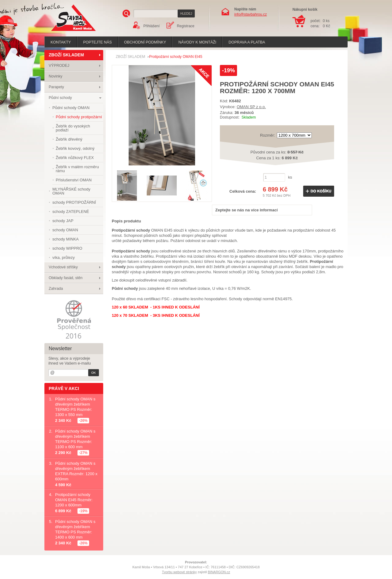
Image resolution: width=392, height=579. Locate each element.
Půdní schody (60, 98)
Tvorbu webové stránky (179, 572)
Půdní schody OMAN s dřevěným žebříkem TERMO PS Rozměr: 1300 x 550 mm (75, 407)
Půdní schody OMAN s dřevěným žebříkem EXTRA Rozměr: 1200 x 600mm (76, 471)
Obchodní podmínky (145, 42)
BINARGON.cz (219, 572)
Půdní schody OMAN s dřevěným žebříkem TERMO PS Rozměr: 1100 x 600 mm (75, 439)
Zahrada (56, 289)
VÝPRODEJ (59, 66)
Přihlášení (151, 26)
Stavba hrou (64, 32)
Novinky (55, 76)
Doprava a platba (247, 42)
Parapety (56, 87)
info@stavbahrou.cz (251, 14)
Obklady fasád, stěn (66, 278)
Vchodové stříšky (63, 267)
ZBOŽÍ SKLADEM (66, 55)
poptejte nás (97, 42)
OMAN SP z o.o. (251, 107)
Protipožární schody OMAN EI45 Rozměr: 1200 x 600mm (74, 500)
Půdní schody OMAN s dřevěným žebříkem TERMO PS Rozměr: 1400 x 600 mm (75, 529)
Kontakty (61, 42)
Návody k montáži (197, 42)
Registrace (185, 26)
